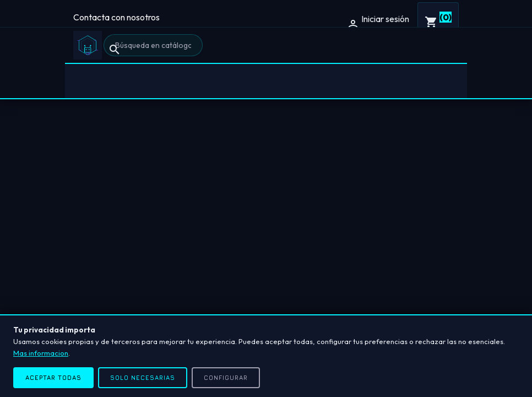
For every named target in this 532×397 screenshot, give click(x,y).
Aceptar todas (53, 377)
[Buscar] (153, 45)
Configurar (226, 377)
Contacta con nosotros (116, 17)
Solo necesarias (143, 377)
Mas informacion (41, 353)
